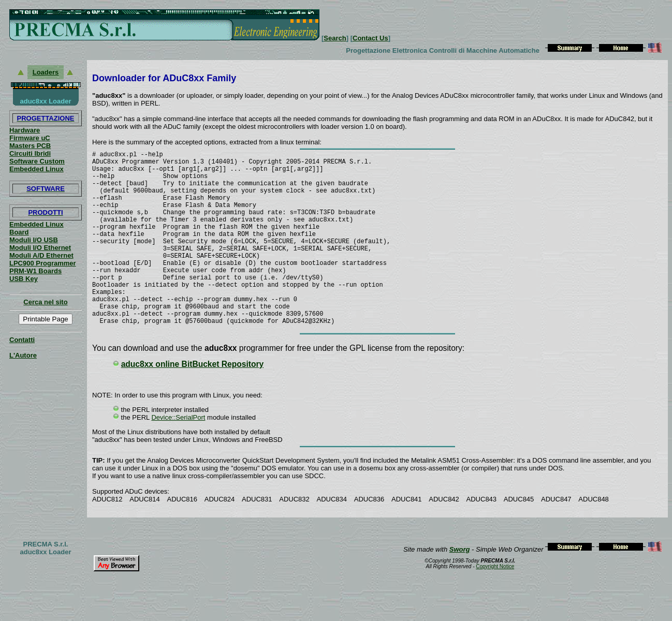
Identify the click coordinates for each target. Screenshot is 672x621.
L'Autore (23, 355)
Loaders (46, 72)
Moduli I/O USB (34, 240)
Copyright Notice (495, 605)
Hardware (25, 130)
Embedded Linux (36, 169)
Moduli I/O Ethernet (40, 248)
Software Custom (37, 161)
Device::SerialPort (178, 456)
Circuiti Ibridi (30, 153)
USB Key (24, 279)
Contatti (22, 340)
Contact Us (370, 38)
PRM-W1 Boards (35, 271)
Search (335, 38)
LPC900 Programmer (43, 263)
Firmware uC (30, 138)
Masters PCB (30, 146)
